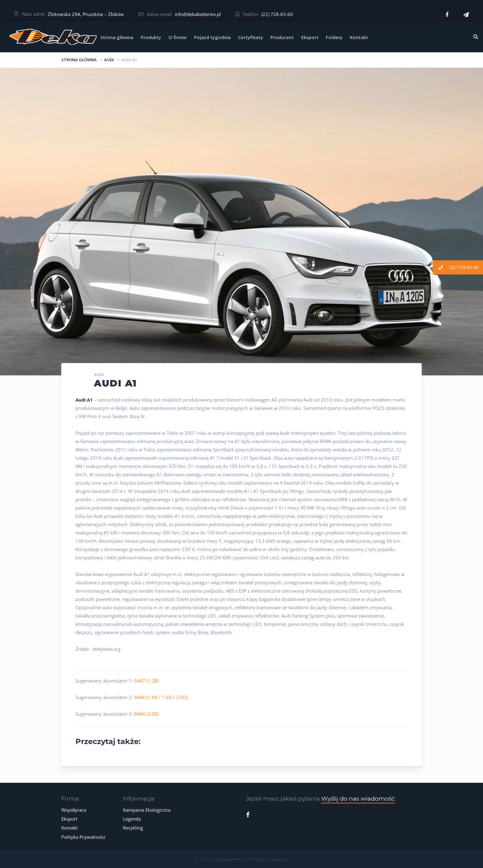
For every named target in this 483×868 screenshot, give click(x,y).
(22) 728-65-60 (277, 14)
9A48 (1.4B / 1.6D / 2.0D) (161, 697)
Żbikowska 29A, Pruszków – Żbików (86, 14)
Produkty (151, 37)
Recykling (133, 828)
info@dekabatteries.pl (198, 14)
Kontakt (359, 37)
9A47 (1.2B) (146, 681)
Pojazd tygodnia (212, 37)
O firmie (178, 37)
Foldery (334, 37)
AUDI (109, 60)
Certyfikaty (251, 37)
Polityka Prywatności (83, 837)
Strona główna (117, 37)
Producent (282, 37)
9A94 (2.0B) (146, 714)
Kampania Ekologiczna (147, 810)
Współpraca (74, 810)
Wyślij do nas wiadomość (358, 799)
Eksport (310, 37)
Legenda (132, 819)
